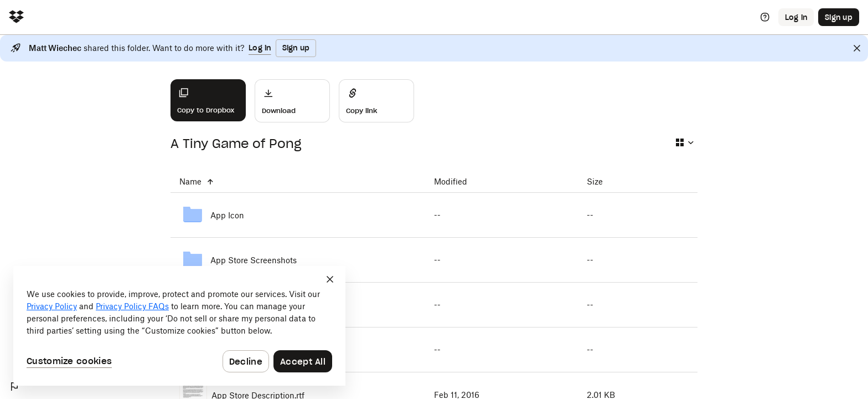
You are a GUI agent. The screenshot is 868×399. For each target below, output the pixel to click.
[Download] (292, 101)
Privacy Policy (52, 306)
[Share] (376, 101)
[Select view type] (684, 142)
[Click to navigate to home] (16, 17)
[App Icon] (298, 215)
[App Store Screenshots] (298, 260)
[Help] (765, 17)
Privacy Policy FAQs (132, 306)
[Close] (857, 48)
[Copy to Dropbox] (208, 100)
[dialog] (179, 326)
